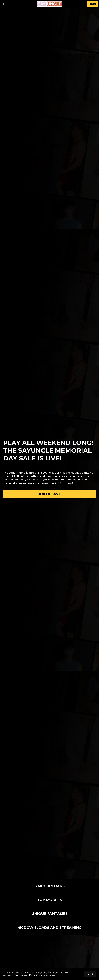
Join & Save (49, 494)
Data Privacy (37, 975)
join (93, 4)
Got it (90, 974)
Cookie (19, 975)
